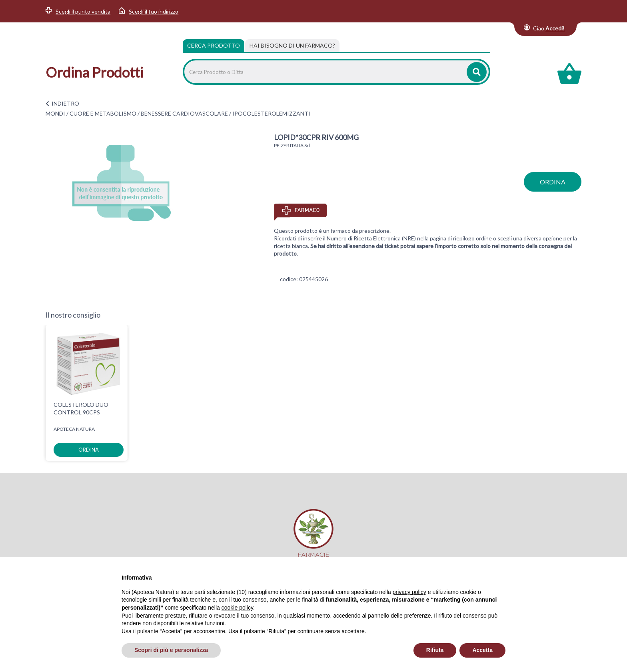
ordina (553, 182)
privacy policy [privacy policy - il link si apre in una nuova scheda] (409, 592)
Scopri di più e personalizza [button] (171, 650)
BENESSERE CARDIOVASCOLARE (184, 113)
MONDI (55, 113)
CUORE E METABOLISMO (103, 113)
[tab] (292, 46)
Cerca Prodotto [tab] (214, 45)
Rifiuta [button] (435, 650)
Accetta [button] (482, 650)
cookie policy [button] (237, 608)
